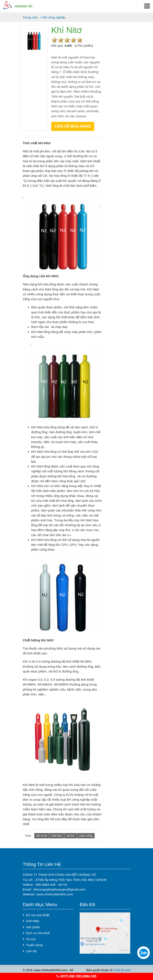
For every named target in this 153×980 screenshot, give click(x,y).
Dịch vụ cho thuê (38, 933)
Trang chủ (30, 17)
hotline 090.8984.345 (76, 976)
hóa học (57, 836)
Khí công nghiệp (54, 17)
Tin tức (31, 939)
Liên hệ (31, 951)
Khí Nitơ (66, 30)
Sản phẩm (33, 927)
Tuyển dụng (34, 945)
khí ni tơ (42, 836)
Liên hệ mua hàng (73, 126)
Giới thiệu (33, 921)
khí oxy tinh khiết (38, 915)
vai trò (70, 836)
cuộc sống (86, 836)
